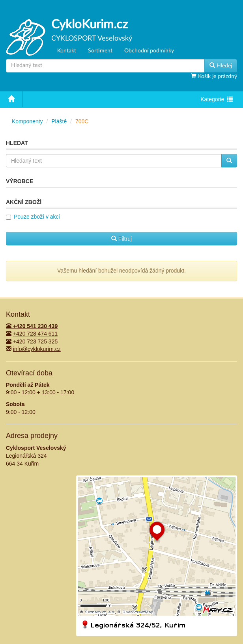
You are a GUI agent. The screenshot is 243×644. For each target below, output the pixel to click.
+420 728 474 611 (35, 334)
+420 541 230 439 (32, 326)
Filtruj (121, 239)
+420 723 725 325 (35, 341)
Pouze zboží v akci (37, 217)
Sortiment (100, 51)
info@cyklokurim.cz (37, 349)
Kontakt (67, 51)
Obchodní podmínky (149, 51)
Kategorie (216, 100)
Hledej (221, 65)
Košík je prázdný (217, 76)
